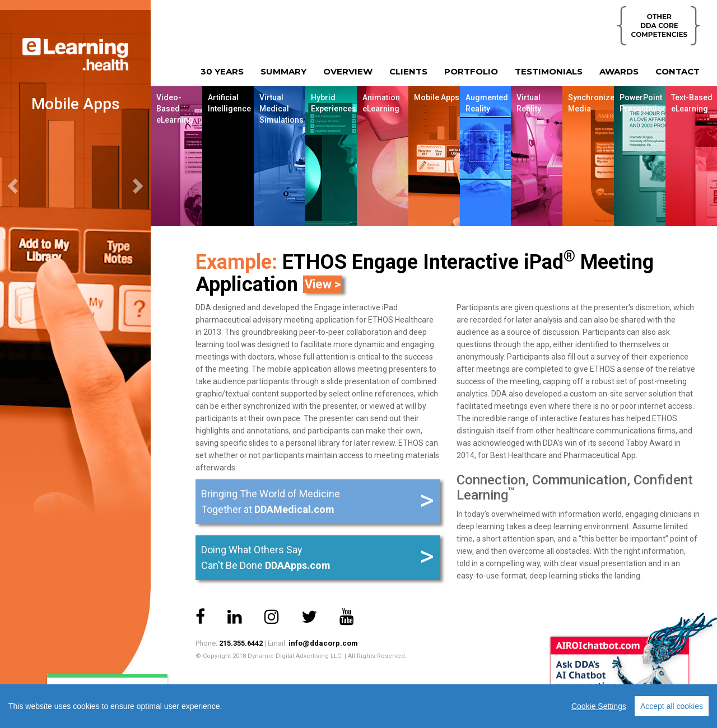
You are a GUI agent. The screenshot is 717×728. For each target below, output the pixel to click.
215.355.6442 (241, 643)
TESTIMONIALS (549, 71)
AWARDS (619, 71)
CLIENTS (408, 71)
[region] (358, 706)
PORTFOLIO (471, 71)
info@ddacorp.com (323, 643)
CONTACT (678, 71)
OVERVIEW (348, 71)
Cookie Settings (599, 706)
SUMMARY (283, 71)
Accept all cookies (672, 706)
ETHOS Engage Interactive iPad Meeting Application (425, 273)
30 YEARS (222, 71)
